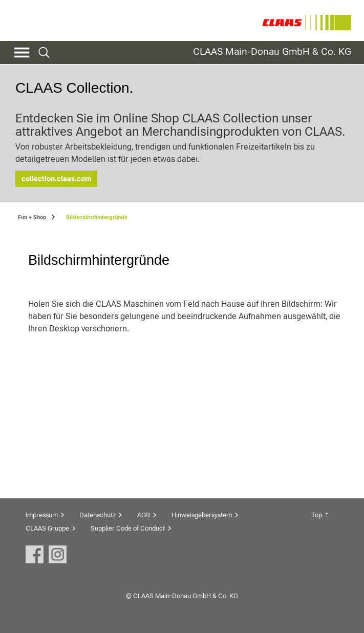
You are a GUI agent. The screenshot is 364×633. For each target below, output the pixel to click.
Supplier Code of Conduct (128, 528)
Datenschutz (98, 515)
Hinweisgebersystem (202, 515)
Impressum (42, 515)
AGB (144, 515)
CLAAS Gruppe (47, 528)
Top (317, 515)
